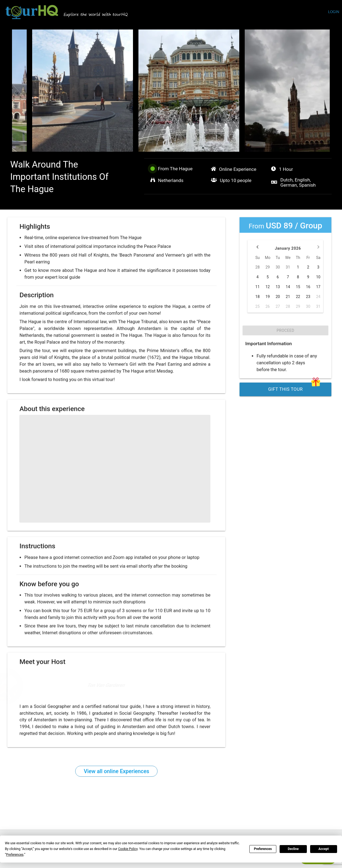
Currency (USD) (311, 13)
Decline (293, 849)
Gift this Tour (294, 387)
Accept (323, 849)
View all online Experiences (116, 774)
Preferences (263, 849)
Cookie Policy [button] (128, 849)
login (334, 12)
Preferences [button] (15, 855)
